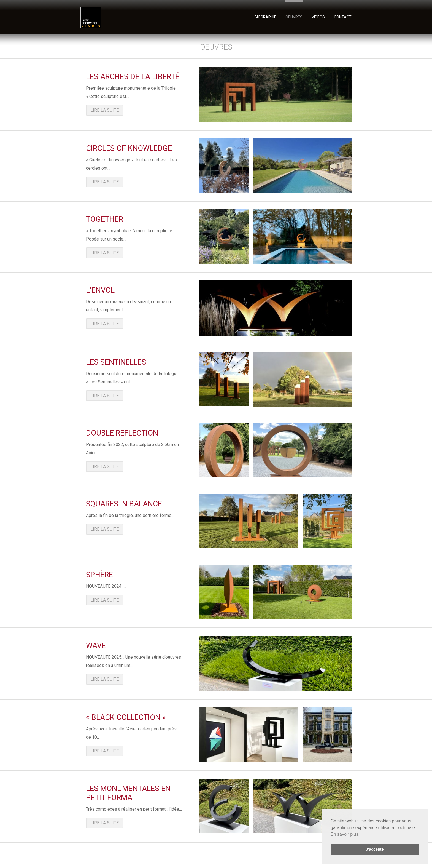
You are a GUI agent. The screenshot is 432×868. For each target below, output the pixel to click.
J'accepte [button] (375, 849)
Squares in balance (124, 504)
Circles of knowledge (129, 148)
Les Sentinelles (116, 362)
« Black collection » (126, 717)
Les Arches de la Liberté (133, 77)
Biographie (265, 17)
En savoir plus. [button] (345, 834)
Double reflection (122, 433)
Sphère (99, 575)
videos (318, 17)
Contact (343, 17)
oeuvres (294, 17)
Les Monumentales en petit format (128, 793)
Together (105, 219)
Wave (96, 646)
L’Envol (100, 290)
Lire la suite (105, 110)
